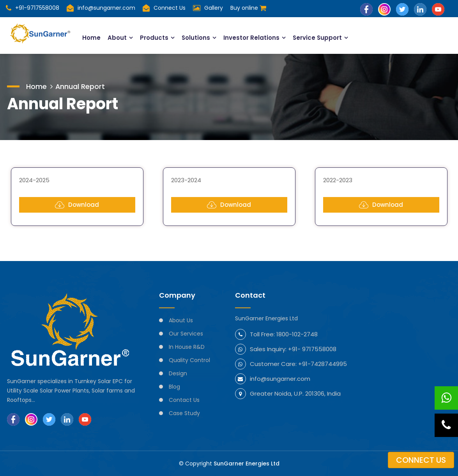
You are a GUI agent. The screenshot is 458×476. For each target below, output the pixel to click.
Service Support (318, 38)
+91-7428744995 (323, 364)
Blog (174, 387)
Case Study (184, 413)
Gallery (214, 8)
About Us (181, 320)
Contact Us (184, 400)
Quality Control (189, 360)
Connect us (421, 460)
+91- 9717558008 (312, 349)
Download (77, 205)
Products (154, 38)
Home (91, 38)
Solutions (196, 38)
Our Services (186, 334)
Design (178, 373)
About (117, 38)
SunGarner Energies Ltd (247, 464)
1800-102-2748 (297, 334)
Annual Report (80, 86)
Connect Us (170, 8)
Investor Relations (252, 38)
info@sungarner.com (101, 8)
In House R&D (187, 347)
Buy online (248, 8)
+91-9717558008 (33, 8)
